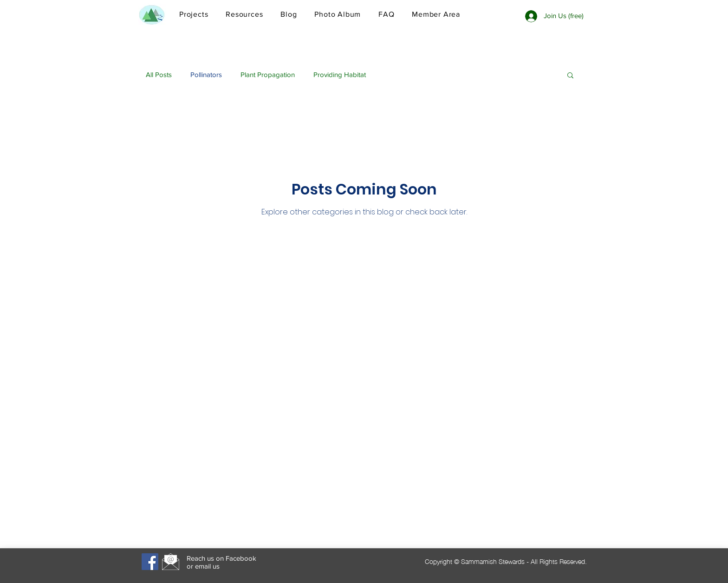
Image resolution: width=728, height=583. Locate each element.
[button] (570, 76)
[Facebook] (150, 562)
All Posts (159, 74)
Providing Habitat (340, 74)
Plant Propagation (268, 74)
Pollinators (206, 74)
